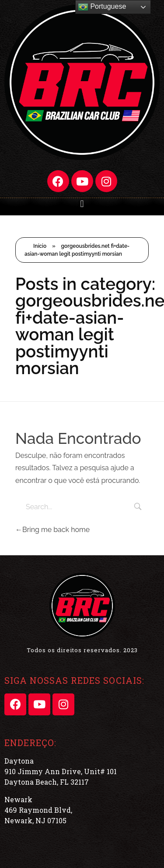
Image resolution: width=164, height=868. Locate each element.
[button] (82, 204)
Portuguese (102, 7)
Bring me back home (52, 530)
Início (40, 246)
